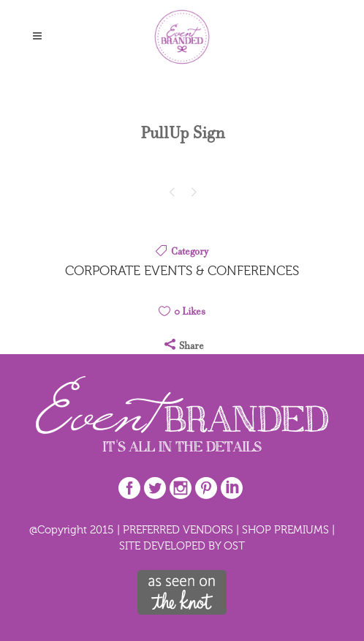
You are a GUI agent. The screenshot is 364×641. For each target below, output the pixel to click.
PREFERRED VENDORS (178, 529)
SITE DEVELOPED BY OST (182, 546)
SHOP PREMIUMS (285, 529)
